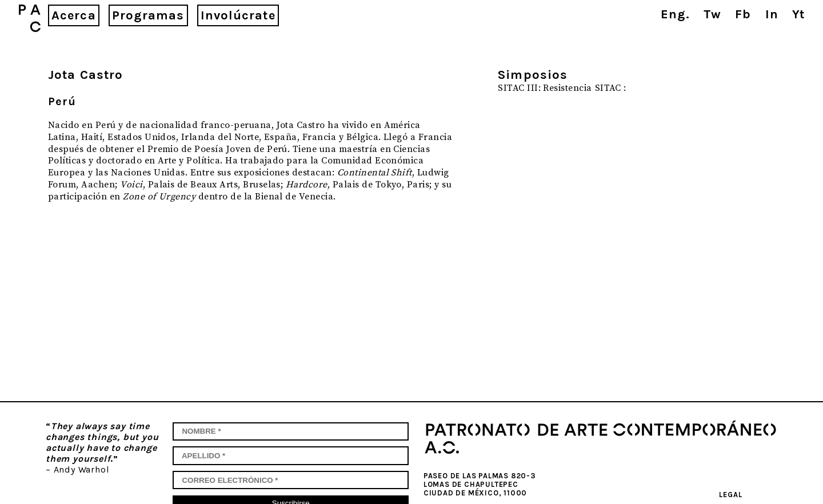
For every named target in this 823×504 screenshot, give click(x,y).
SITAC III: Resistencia (545, 88)
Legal (730, 495)
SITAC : (611, 88)
